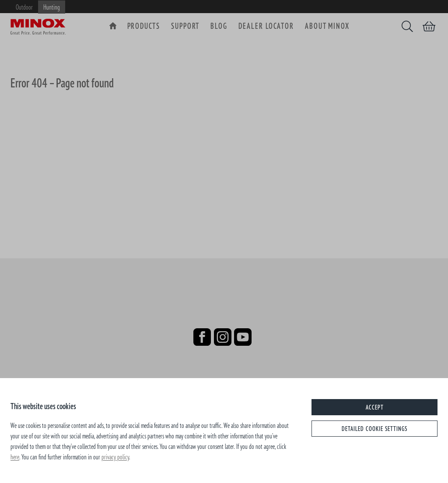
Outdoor (24, 7)
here (15, 457)
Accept (375, 407)
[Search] (407, 26)
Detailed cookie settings (374, 429)
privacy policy (115, 457)
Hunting (52, 7)
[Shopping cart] (429, 26)
